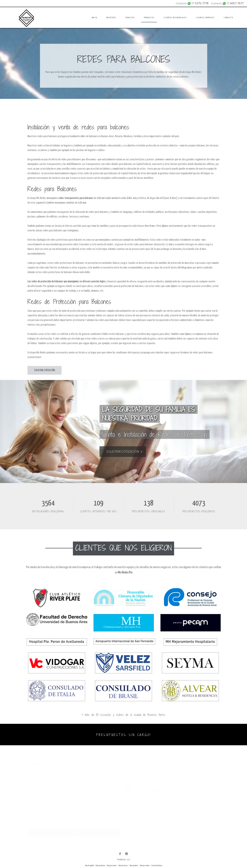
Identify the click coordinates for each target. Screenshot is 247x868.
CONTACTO (228, 18)
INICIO (94, 18)
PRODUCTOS (149, 18)
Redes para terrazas (123, 866)
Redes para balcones (100, 866)
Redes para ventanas (145, 866)
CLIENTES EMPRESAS (205, 18)
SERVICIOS (130, 18)
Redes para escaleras (112, 866)
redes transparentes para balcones (76, 198)
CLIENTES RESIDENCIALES (175, 18)
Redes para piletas (134, 866)
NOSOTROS (111, 18)
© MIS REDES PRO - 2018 (123, 860)
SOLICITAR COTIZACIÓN (45, 370)
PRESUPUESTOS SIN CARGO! (123, 735)
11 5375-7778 (200, 3)
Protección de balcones (157, 866)
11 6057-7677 (235, 3)
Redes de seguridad (89, 866)
